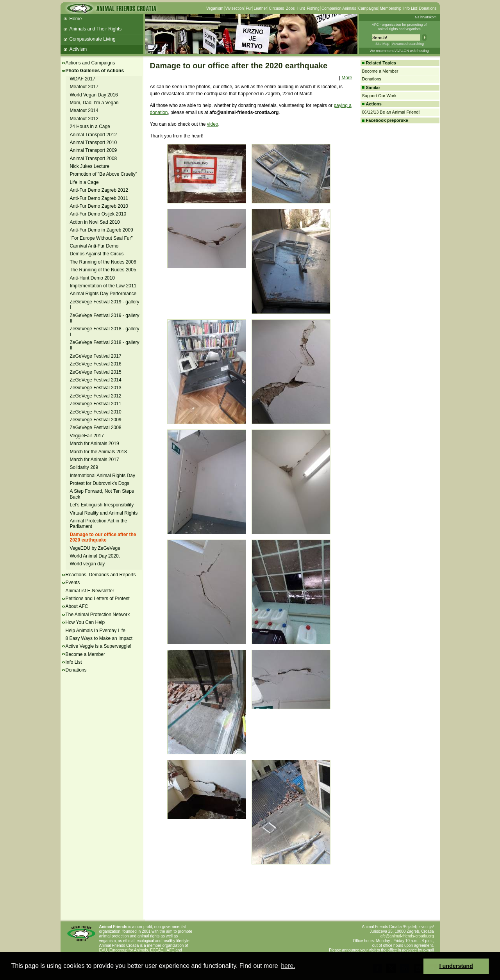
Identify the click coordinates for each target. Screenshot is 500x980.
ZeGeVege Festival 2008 (96, 428)
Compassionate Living (93, 39)
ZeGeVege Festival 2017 (96, 356)
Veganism (215, 8)
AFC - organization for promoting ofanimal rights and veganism (399, 27)
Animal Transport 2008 (94, 159)
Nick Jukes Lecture (90, 166)
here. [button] (288, 966)
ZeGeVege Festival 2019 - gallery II (105, 318)
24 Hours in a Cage (90, 127)
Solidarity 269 (84, 467)
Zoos (290, 8)
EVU (103, 950)
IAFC (170, 950)
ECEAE (157, 950)
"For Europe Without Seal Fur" (101, 238)
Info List (410, 8)
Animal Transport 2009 (94, 150)
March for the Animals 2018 (98, 452)
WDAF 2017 (83, 79)
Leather (260, 8)
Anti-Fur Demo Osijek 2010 (98, 214)
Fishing (313, 8)
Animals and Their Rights (96, 29)
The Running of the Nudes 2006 (103, 262)
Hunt (301, 8)
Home (76, 19)
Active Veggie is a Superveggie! (99, 646)
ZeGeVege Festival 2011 (96, 404)
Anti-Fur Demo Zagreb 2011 (99, 198)
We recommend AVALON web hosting (399, 51)
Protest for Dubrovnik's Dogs (100, 483)
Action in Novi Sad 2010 (95, 222)
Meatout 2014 (84, 110)
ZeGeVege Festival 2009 (96, 420)
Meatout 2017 (84, 87)
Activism (78, 49)
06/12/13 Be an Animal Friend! (391, 112)
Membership (390, 8)
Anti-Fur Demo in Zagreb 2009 (102, 230)
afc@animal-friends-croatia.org (407, 936)
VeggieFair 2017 (87, 436)
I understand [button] (456, 966)
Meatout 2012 (84, 119)
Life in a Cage (84, 182)
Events (73, 583)
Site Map (382, 44)
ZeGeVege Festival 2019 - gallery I (105, 305)
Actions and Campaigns (90, 63)
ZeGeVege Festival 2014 (96, 380)
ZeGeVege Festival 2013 (96, 388)
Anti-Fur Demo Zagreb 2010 (99, 206)
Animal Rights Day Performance (103, 294)
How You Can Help (85, 622)
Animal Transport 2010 (94, 143)
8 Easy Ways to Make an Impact (99, 638)
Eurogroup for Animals (129, 950)
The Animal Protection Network (98, 615)
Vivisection (235, 8)
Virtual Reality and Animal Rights (104, 513)
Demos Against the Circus (97, 254)
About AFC (77, 606)
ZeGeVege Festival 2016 (96, 364)
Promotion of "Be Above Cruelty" (104, 174)
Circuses (276, 8)
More (347, 78)
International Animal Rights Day (103, 476)
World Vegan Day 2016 (94, 95)
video (213, 124)
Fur (249, 8)
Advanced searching (408, 44)
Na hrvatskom (426, 17)
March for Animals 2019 (95, 444)
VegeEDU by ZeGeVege (95, 548)
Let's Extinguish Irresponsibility (102, 505)
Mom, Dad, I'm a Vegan (94, 103)
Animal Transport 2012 (94, 135)
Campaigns (368, 8)
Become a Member (85, 654)
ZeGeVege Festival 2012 (96, 396)
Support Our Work (379, 96)
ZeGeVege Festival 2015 (96, 372)
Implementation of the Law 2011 (103, 286)
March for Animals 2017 (95, 460)
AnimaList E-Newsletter (90, 591)
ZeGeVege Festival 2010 (96, 412)
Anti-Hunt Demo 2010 (92, 278)
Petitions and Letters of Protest (98, 599)
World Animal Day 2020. (95, 556)
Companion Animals (339, 8)
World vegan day (87, 564)
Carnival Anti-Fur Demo (94, 246)
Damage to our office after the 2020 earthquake (103, 537)
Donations (428, 8)
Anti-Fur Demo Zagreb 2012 (99, 190)
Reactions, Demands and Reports (101, 575)
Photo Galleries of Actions (95, 71)
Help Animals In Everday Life (96, 631)
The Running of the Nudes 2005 (103, 270)
